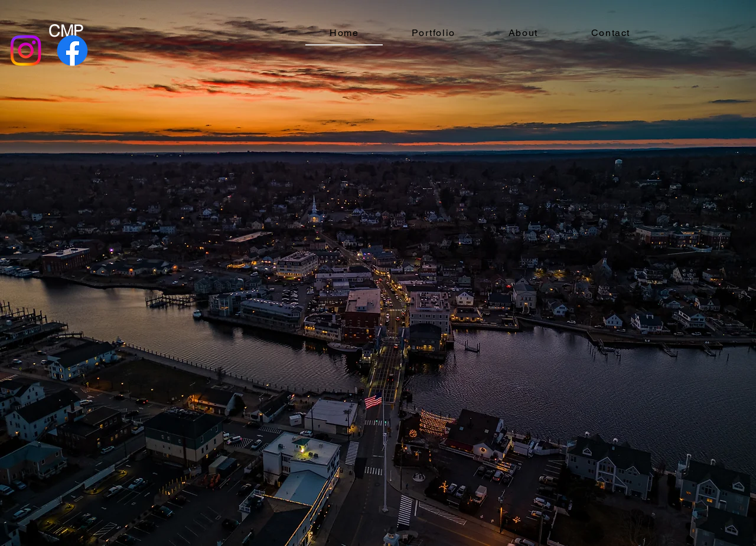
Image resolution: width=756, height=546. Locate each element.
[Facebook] (72, 50)
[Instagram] (26, 50)
